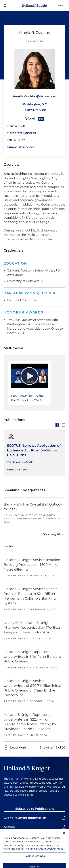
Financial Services (21, 147)
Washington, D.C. (34, 104)
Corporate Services (22, 133)
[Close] (64, 841)
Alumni (9, 827)
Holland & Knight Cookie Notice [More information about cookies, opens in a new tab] (44, 857)
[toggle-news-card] (57, 425)
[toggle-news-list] (64, 425)
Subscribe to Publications (35, 809)
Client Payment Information (25, 818)
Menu (62, 6)
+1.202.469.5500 (35, 110)
